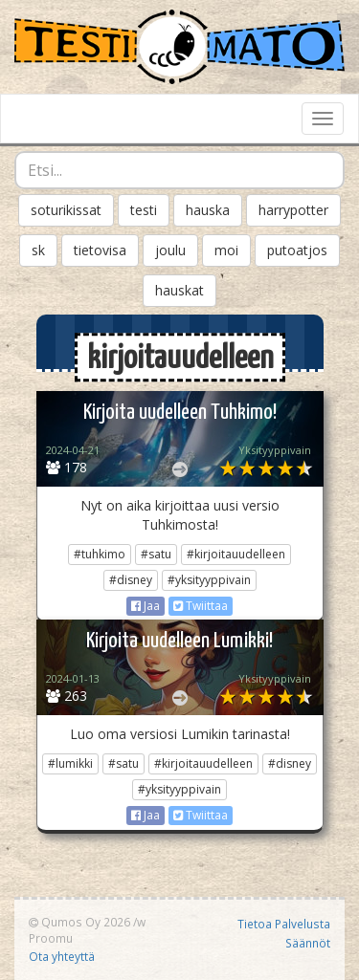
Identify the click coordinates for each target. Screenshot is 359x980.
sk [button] (38, 250)
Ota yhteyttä (62, 956)
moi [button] (226, 250)
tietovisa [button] (100, 250)
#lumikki (70, 763)
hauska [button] (208, 210)
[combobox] (179, 170)
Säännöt (308, 943)
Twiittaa (201, 606)
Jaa (146, 606)
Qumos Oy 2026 (79, 922)
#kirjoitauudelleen (236, 554)
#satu (156, 554)
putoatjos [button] (297, 250)
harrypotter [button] (293, 210)
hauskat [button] (179, 290)
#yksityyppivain (209, 580)
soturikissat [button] (66, 210)
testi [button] (144, 210)
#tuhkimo (100, 554)
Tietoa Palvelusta (284, 924)
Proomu (51, 938)
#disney (131, 580)
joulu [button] (170, 250)
